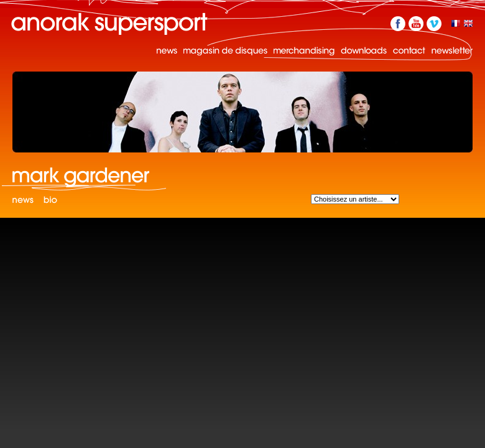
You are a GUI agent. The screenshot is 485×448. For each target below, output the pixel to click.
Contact (409, 51)
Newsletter (452, 51)
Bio (50, 201)
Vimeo (434, 24)
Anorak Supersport (109, 24)
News (167, 51)
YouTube (416, 24)
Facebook (398, 24)
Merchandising (304, 51)
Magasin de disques (225, 51)
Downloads (364, 51)
